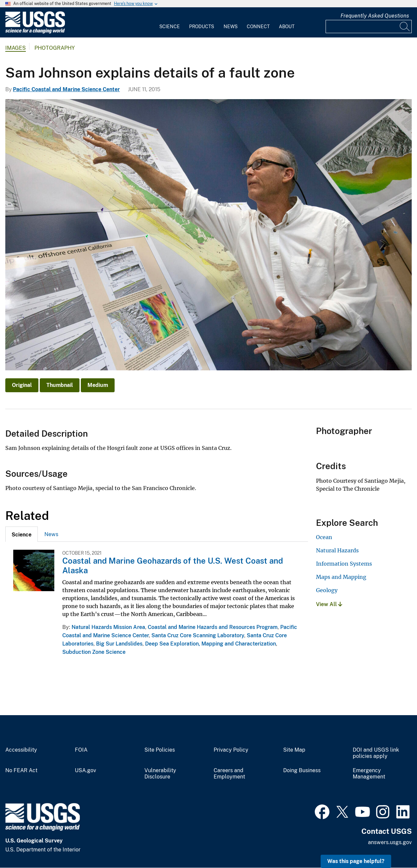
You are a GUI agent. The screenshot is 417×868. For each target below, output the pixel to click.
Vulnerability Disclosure (160, 774)
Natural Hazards (337, 550)
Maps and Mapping (341, 577)
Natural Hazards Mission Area (108, 627)
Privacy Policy (231, 750)
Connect (258, 27)
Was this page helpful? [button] (356, 861)
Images (16, 48)
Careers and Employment (229, 774)
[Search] (405, 27)
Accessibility (21, 750)
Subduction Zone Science (94, 652)
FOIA (81, 750)
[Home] (35, 32)
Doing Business (302, 771)
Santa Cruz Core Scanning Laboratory (198, 635)
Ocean (324, 537)
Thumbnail (60, 385)
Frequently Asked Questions (375, 16)
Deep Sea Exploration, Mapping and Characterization (210, 644)
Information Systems (344, 564)
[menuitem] (170, 23)
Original (22, 385)
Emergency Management (369, 774)
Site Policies (160, 750)
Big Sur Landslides (119, 644)
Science (170, 27)
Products (202, 27)
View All (329, 604)
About (287, 27)
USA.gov (85, 771)
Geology (327, 590)
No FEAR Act (21, 771)
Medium (98, 385)
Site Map (294, 750)
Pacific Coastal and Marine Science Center (66, 89)
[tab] (22, 534)
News (231, 27)
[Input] (369, 27)
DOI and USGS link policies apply (376, 753)
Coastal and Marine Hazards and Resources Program (213, 627)
